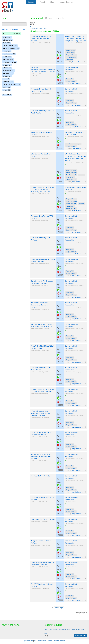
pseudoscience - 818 (9, 54)
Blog (52, 2)
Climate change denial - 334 (11, 84)
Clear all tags (16, 34)
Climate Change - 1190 (10, 46)
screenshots (42, 641)
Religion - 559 (7, 65)
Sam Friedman (77, 62)
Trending (32, 28)
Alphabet (15, 29)
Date (45, 28)
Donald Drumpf (71, 50)
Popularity (39, 28)
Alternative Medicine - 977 (11, 48)
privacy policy (28, 641)
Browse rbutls (37, 18)
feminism (81, 175)
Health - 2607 (7, 37)
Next (31, 26)
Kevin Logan (77, 144)
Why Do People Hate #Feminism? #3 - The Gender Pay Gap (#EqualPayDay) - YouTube (43, 190)
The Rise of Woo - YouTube (40, 476)
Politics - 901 (7, 51)
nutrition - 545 (7, 68)
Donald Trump (70, 53)
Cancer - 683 (7, 57)
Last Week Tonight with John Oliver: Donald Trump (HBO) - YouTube (41, 39)
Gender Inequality (71, 172)
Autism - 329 (7, 90)
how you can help (59, 641)
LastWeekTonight (71, 57)
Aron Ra (68, 144)
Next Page (59, 608)
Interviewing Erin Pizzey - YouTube (43, 519)
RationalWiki (70, 79)
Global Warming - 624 (9, 62)
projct (46, 633)
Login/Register (66, 2)
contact (50, 641)
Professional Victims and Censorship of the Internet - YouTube (40, 305)
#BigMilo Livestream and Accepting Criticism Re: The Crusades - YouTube (40, 413)
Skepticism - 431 (8, 73)
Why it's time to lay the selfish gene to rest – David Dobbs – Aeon (64, 629)
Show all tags (7, 95)
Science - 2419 (7, 40)
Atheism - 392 (7, 76)
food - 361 (6, 79)
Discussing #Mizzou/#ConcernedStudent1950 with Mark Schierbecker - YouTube (43, 70)
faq (35, 641)
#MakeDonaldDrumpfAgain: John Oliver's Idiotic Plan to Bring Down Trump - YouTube (76, 39)
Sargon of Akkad (71, 55)
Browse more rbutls (80, 635)
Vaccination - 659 (8, 60)
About (42, 2)
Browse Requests (55, 18)
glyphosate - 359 (8, 82)
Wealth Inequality (71, 175)
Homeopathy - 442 (8, 71)
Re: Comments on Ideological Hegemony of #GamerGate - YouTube (41, 457)
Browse (31, 2)
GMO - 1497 (7, 43)
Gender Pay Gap (71, 180)
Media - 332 (6, 87)
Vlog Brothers (70, 177)
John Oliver (69, 60)
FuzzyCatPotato (76, 83)
